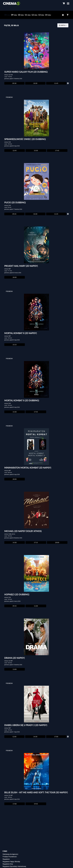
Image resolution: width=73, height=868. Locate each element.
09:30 (14, 83)
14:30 (15, 412)
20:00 (15, 277)
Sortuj (62, 25)
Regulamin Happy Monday (11, 862)
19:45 (36, 804)
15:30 (36, 150)
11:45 (56, 83)
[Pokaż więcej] (68, 83)
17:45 (57, 150)
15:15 (15, 345)
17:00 (56, 737)
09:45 (14, 214)
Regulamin (6, 859)
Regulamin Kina (8, 864)
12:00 (14, 737)
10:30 (35, 83)
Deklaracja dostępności (10, 854)
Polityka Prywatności (10, 857)
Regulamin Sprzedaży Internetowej (14, 866)
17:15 (36, 542)
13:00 (15, 669)
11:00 (36, 606)
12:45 (15, 150)
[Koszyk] (63, 3)
